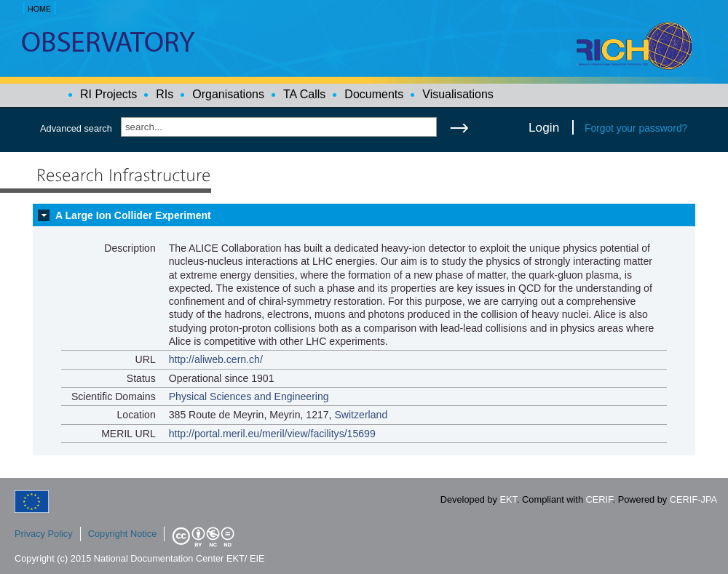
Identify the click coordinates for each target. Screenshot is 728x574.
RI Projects (108, 94)
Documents (374, 94)
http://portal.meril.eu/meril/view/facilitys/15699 (272, 434)
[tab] (364, 215)
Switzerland (361, 415)
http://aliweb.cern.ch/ (216, 359)
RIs (165, 94)
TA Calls (304, 94)
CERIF (600, 499)
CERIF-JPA (693, 499)
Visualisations (458, 94)
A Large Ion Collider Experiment (133, 215)
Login (544, 127)
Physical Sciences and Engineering (249, 396)
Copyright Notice (123, 534)
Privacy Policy (44, 534)
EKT (509, 499)
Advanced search (76, 128)
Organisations (228, 94)
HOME (39, 9)
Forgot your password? (636, 128)
